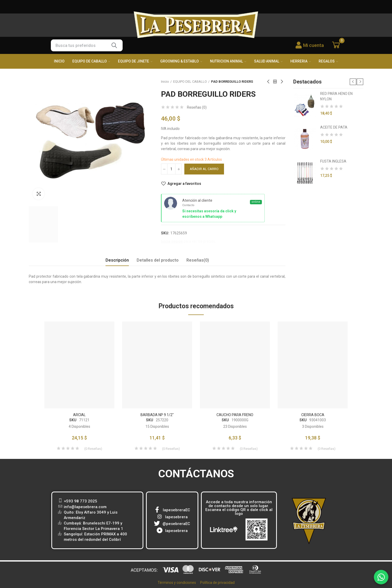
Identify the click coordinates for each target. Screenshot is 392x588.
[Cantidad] (171, 169)
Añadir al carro (204, 169)
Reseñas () (197, 107)
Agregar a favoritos (184, 184)
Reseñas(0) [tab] (198, 260)
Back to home (275, 82)
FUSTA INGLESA (333, 161)
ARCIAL (79, 415)
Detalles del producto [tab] (158, 260)
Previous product (269, 82)
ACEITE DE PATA (334, 127)
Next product (282, 82)
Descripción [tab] (117, 260)
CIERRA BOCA (313, 415)
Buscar (114, 45)
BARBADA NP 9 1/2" (157, 415)
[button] (353, 82)
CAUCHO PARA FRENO (235, 415)
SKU (73, 420)
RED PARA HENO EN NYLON (336, 96)
